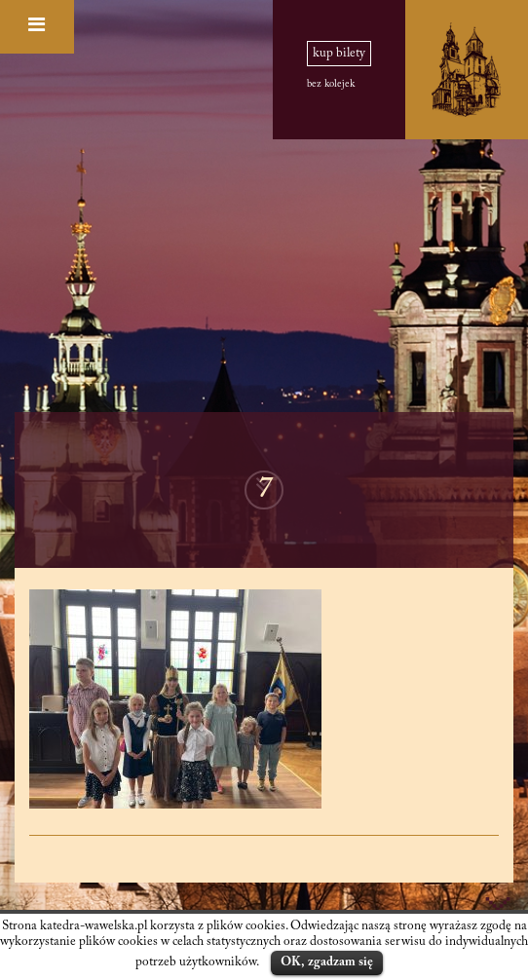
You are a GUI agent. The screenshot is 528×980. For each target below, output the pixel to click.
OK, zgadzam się (327, 962)
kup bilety (339, 54)
